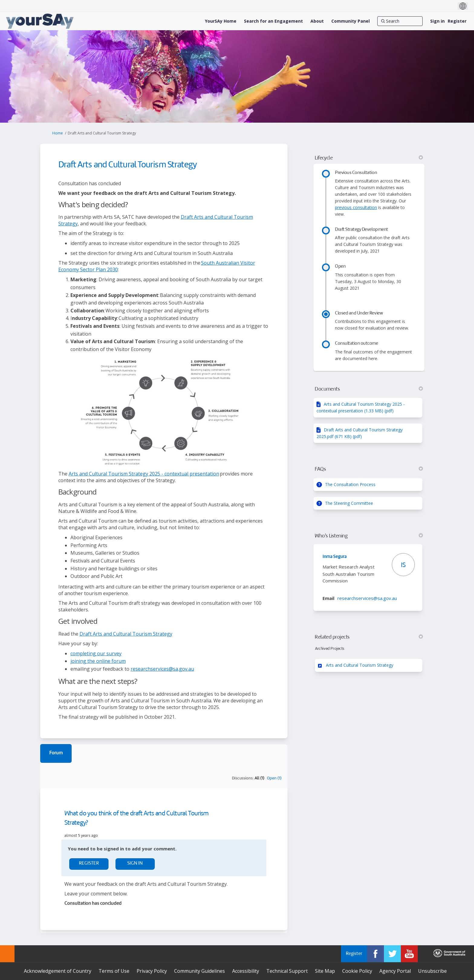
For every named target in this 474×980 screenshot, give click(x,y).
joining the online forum (98, 661)
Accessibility (246, 971)
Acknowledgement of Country (58, 971)
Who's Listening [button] (369, 536)
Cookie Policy (357, 971)
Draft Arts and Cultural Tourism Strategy (126, 634)
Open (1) (274, 778)
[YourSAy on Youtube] (409, 954)
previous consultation (356, 207)
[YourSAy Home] (221, 21)
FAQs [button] (369, 469)
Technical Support (287, 971)
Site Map (325, 971)
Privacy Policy (152, 971)
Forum (56, 753)
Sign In (135, 864)
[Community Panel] (351, 21)
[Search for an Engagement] (273, 21)
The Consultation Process (350, 484)
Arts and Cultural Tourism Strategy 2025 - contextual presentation (144, 474)
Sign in (437, 21)
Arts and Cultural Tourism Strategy (360, 665)
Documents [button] (369, 389)
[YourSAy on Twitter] (392, 954)
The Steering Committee (349, 503)
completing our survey (96, 653)
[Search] (400, 21)
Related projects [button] (369, 637)
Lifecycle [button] (369, 158)
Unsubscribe (432, 971)
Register (457, 21)
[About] (317, 21)
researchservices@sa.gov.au (162, 669)
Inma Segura (334, 557)
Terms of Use (114, 971)
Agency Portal (395, 971)
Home (58, 133)
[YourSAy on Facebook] (375, 954)
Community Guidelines (200, 971)
